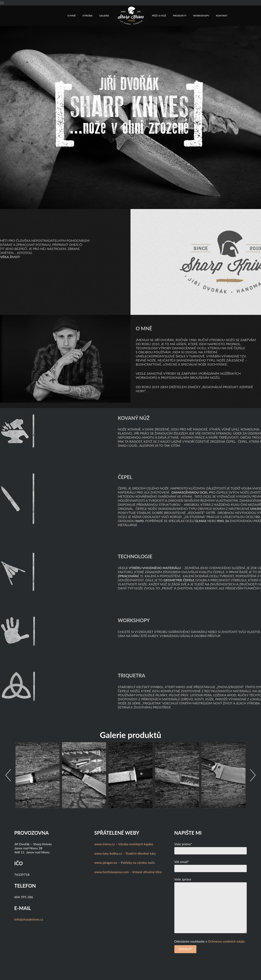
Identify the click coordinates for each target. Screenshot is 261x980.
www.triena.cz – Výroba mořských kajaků (124, 844)
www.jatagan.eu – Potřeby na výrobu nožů (124, 862)
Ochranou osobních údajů (226, 941)
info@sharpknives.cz (29, 919)
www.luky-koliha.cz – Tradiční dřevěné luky (125, 853)
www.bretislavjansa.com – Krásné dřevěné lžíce (128, 872)
